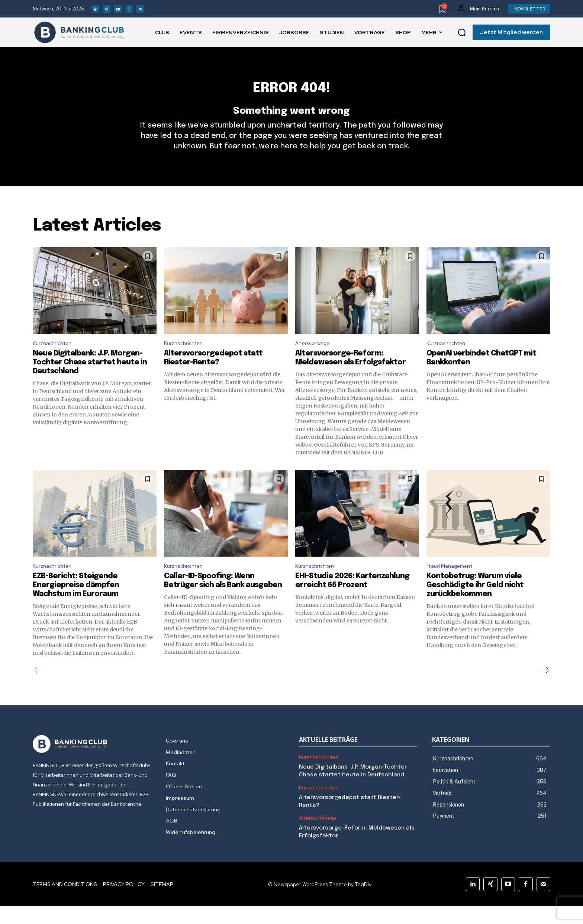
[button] (462, 33)
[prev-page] (38, 688)
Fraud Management (453, 583)
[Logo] (79, 32)
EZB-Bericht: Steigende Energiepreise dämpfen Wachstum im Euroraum (76, 603)
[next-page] (544, 688)
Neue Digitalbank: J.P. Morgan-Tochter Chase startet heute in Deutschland (90, 378)
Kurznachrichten (55, 359)
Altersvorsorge (316, 359)
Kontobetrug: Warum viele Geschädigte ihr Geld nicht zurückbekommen (475, 603)
